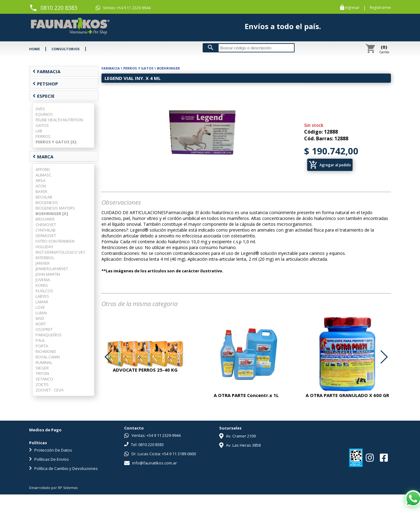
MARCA (43, 157)
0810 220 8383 (59, 8)
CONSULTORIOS (66, 49)
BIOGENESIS (47, 203)
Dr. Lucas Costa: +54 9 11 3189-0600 (160, 454)
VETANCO (44, 379)
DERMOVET (46, 236)
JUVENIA (43, 280)
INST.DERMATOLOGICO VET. (61, 252)
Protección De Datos (51, 450)
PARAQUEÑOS (49, 335)
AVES (40, 109)
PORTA (42, 346)
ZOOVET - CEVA (50, 390)
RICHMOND (46, 351)
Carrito (384, 49)
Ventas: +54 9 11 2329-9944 (123, 8)
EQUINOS (44, 114)
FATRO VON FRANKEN (55, 241)
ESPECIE (44, 96)
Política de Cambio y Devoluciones (63, 468)
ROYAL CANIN (48, 357)
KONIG (42, 285)
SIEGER (42, 368)
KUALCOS (44, 291)
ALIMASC (44, 175)
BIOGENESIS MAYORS (55, 208)
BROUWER (45, 219)
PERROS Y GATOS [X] (56, 142)
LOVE (40, 307)
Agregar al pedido (330, 165)
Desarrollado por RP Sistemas (53, 488)
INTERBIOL (45, 258)
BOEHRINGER (168, 68)
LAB (39, 131)
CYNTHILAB (46, 230)
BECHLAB (44, 197)
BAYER (41, 191)
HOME (34, 49)
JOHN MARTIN (48, 274)
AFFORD (43, 169)
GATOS (42, 125)
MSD (40, 318)
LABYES (42, 296)
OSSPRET (44, 329)
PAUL (40, 340)
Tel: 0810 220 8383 (144, 445)
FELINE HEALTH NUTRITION (59, 120)
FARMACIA (46, 71)
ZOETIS (42, 384)
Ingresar (352, 8)
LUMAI (41, 313)
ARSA (40, 180)
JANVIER (43, 263)
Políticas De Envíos (49, 459)
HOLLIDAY (44, 247)
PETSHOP (45, 84)
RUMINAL (44, 362)
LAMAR (42, 302)
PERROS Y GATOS (138, 68)
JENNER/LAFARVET (52, 269)
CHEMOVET (46, 225)
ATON (41, 186)
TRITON (42, 373)
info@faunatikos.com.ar (151, 463)
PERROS (43, 136)
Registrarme (380, 8)
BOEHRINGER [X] (52, 214)
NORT (41, 324)
